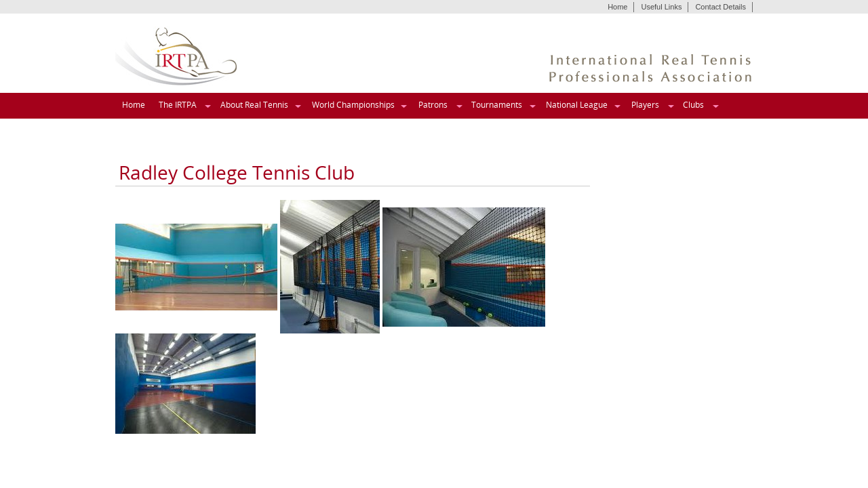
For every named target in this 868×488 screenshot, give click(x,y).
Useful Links (661, 7)
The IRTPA (178, 105)
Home (617, 7)
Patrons (433, 105)
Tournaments (497, 105)
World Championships (353, 105)
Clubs (693, 105)
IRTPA (177, 57)
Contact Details (721, 7)
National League (577, 105)
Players (645, 105)
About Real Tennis (254, 105)
